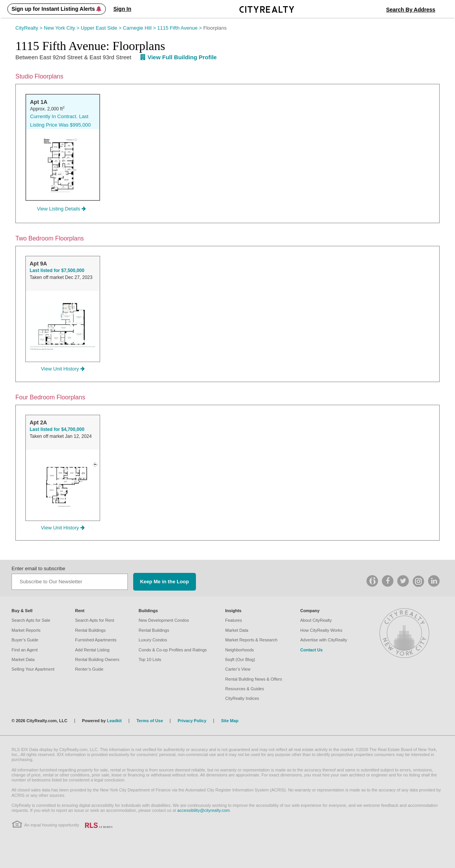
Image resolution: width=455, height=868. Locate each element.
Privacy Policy (192, 721)
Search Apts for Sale (31, 620)
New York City (62, 28)
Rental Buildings (90, 630)
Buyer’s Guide (25, 640)
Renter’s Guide (89, 669)
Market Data (23, 659)
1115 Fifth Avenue (180, 28)
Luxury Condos (153, 640)
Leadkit (115, 721)
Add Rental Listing (92, 650)
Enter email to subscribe (38, 568)
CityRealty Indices (242, 698)
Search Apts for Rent (95, 620)
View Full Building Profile (179, 57)
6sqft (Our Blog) (240, 659)
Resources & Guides (245, 689)
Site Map (230, 721)
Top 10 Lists (150, 659)
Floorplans (215, 28)
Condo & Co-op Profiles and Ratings (173, 650)
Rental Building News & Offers (254, 679)
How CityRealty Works (321, 630)
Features (233, 620)
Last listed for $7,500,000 (57, 270)
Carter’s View (238, 669)
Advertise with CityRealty (324, 640)
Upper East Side (102, 28)
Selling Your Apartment (33, 669)
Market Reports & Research (251, 640)
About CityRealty (316, 620)
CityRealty (30, 28)
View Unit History (63, 369)
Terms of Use (150, 721)
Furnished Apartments (96, 640)
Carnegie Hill (140, 28)
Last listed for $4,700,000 (57, 429)
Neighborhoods (240, 650)
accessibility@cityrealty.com (203, 810)
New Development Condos (164, 620)
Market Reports (26, 630)
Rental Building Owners (97, 659)
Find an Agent (25, 650)
